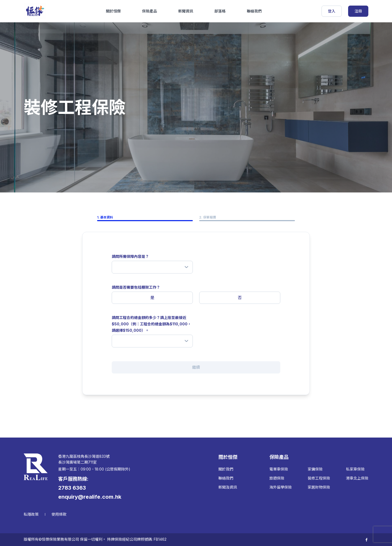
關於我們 (226, 469)
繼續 (196, 367)
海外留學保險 (281, 487)
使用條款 (59, 514)
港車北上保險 (357, 478)
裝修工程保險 (319, 478)
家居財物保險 (319, 487)
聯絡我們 (254, 11)
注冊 (358, 11)
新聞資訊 (186, 11)
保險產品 (149, 11)
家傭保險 (315, 469)
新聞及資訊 (228, 487)
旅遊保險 (277, 478)
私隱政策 (31, 514)
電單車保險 (279, 469)
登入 (332, 11)
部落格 (220, 11)
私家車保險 (355, 469)
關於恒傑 (113, 11)
